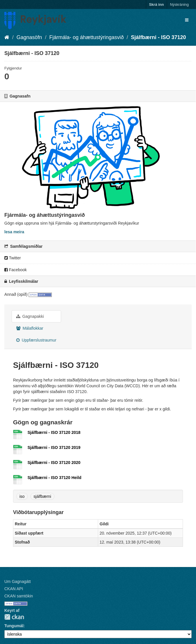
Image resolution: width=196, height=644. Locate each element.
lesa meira (14, 232)
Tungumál (14, 626)
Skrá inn (156, 4)
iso (22, 496)
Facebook (15, 270)
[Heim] (7, 37)
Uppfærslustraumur (36, 340)
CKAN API (14, 589)
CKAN (14, 617)
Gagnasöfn (29, 37)
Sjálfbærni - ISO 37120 (158, 37)
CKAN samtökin (19, 596)
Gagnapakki (30, 316)
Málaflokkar (30, 328)
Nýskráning (179, 4)
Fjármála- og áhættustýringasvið (86, 37)
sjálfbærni (42, 496)
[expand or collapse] (187, 20)
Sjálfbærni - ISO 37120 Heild (54, 478)
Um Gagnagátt (18, 581)
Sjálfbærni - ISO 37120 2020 (54, 463)
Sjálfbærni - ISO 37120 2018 (54, 432)
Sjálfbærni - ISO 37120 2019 (54, 447)
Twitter (13, 258)
